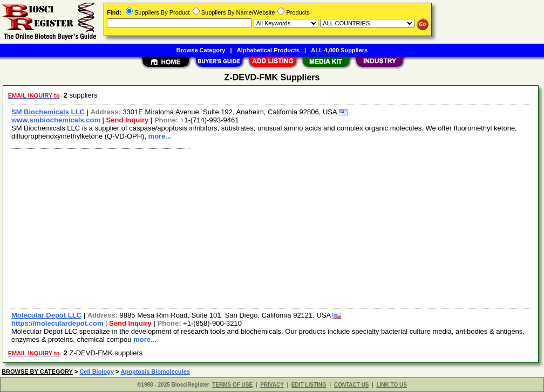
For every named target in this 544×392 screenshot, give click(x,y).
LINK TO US (391, 385)
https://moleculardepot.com (57, 323)
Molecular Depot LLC (46, 315)
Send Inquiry (128, 120)
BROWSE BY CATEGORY (37, 372)
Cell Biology (97, 372)
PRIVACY (272, 385)
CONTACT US (352, 385)
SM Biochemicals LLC (48, 112)
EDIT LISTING (309, 385)
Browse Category (201, 50)
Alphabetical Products (268, 50)
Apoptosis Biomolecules (155, 372)
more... (160, 136)
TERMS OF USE (232, 385)
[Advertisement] (271, 227)
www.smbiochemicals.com (56, 120)
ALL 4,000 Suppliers (339, 50)
